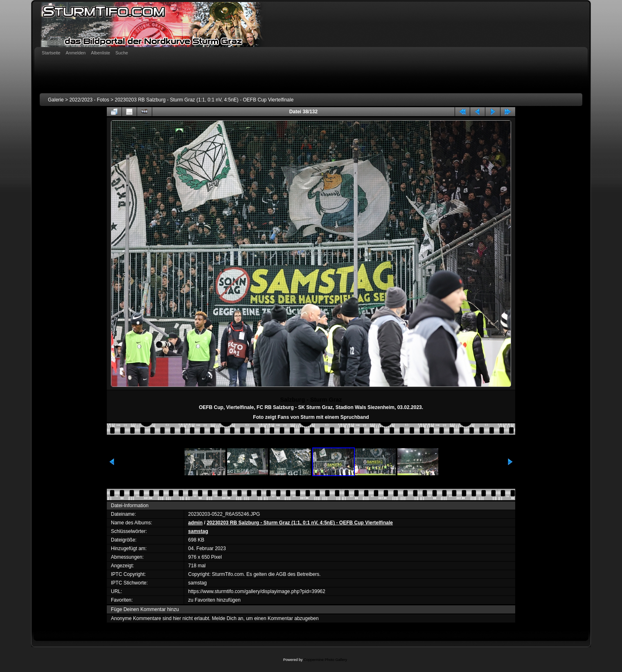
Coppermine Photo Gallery (325, 660)
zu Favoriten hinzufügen (214, 600)
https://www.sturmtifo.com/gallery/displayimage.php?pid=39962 (257, 591)
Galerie (56, 100)
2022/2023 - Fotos (89, 100)
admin (195, 523)
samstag (198, 531)
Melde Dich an (228, 618)
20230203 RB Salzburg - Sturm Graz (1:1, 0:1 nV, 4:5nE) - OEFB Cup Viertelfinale (204, 100)
